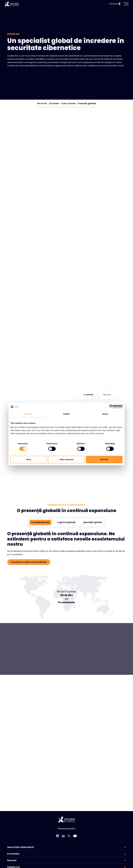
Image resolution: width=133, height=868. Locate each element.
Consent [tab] (28, 414)
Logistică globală (66, 522)
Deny (29, 460)
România (115, 4)
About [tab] (105, 414)
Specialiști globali (92, 522)
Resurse (12, 860)
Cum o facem (69, 104)
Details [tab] (66, 414)
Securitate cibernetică (20, 847)
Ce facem (54, 104)
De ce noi (42, 104)
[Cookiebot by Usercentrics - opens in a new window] (111, 406)
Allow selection (66, 460)
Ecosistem (13, 854)
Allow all (104, 460)
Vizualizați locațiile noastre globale (29, 562)
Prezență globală (87, 104)
